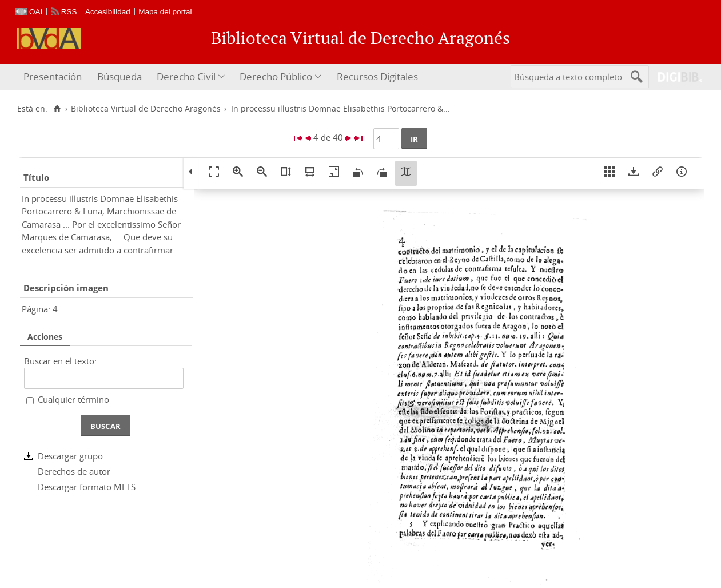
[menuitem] (54, 77)
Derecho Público (276, 76)
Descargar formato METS (87, 487)
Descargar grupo (70, 456)
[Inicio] (57, 109)
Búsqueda (119, 76)
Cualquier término (73, 399)
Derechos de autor (74, 471)
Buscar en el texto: (60, 361)
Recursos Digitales (377, 76)
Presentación (53, 76)
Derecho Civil (186, 76)
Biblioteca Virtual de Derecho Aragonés (146, 109)
